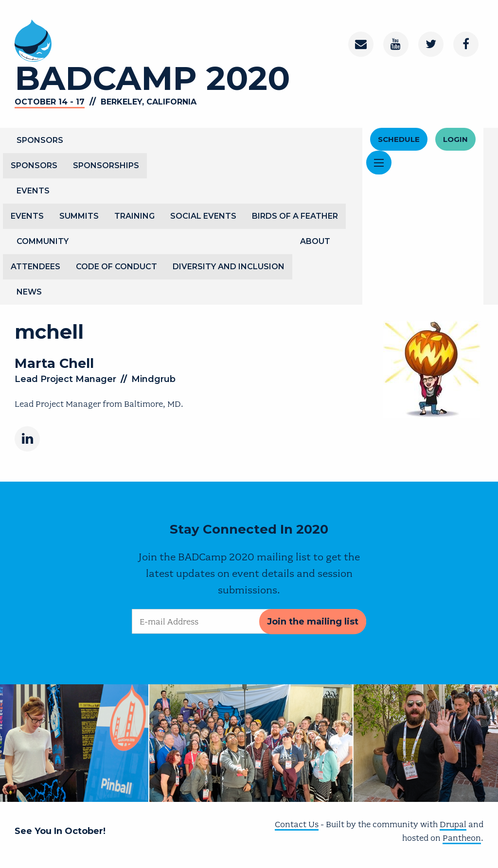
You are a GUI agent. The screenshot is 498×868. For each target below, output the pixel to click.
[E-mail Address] (249, 621)
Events (33, 191)
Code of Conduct (116, 267)
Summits (79, 216)
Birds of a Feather (295, 216)
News (29, 292)
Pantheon (462, 838)
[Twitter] (431, 44)
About (315, 241)
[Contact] (361, 44)
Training (134, 216)
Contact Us (297, 824)
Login (455, 139)
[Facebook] (466, 44)
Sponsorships (106, 165)
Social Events (203, 216)
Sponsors (40, 140)
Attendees (36, 267)
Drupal (453, 824)
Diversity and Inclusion (229, 267)
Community (43, 241)
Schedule (399, 139)
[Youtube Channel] (396, 44)
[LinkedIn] (27, 439)
